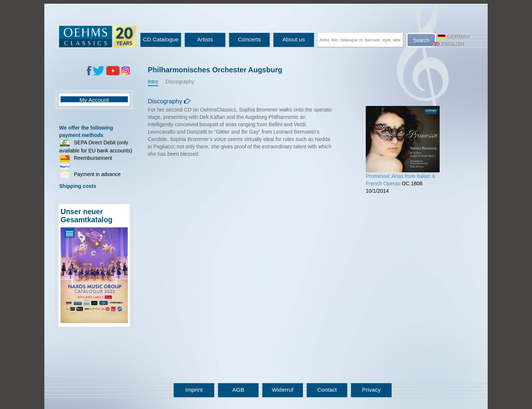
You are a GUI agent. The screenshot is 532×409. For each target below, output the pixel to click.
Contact (327, 390)
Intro (153, 82)
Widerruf (283, 390)
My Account (94, 100)
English (448, 44)
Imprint (194, 390)
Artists (205, 39)
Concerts (249, 39)
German (454, 37)
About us (294, 39)
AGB (238, 390)
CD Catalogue (161, 39)
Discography (180, 82)
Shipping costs (78, 186)
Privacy (371, 390)
